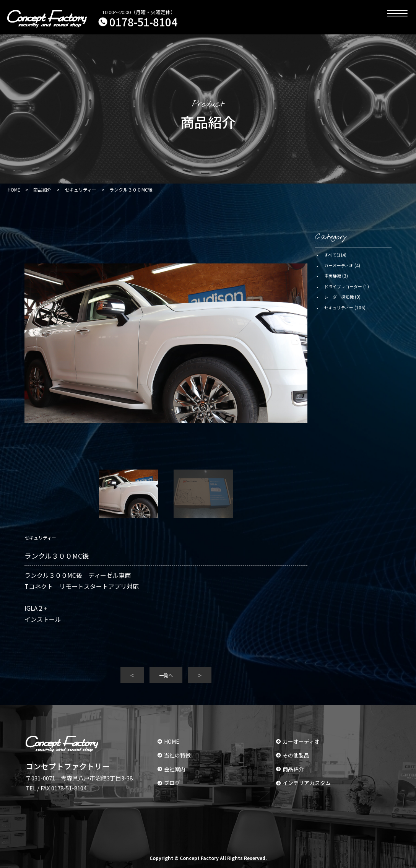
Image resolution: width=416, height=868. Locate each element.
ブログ (169, 783)
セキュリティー (339, 307)
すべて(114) (335, 255)
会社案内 (171, 769)
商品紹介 (290, 769)
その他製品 (293, 755)
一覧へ (166, 675)
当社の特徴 (174, 755)
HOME (168, 741)
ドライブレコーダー (343, 286)
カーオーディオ (339, 265)
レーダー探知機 (339, 297)
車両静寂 (333, 276)
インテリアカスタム (303, 783)
